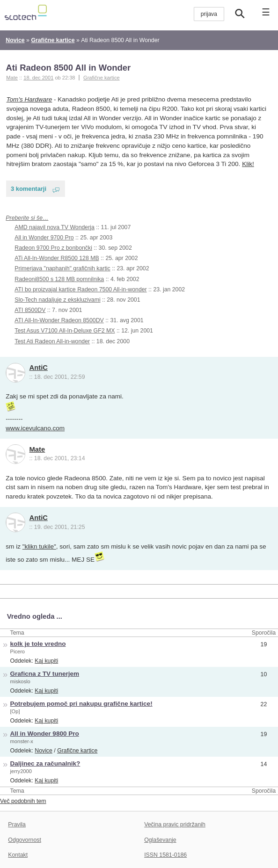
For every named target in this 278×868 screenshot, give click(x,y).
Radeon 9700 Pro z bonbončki (53, 248)
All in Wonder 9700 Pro (44, 238)
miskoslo (20, 681)
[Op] (15, 711)
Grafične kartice (102, 78)
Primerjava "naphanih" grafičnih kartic (62, 268)
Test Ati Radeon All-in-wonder (52, 341)
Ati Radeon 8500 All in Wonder (68, 68)
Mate (37, 449)
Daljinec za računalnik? (45, 763)
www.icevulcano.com (35, 428)
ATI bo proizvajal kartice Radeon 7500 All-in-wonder (80, 289)
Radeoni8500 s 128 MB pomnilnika (59, 279)
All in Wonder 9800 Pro (45, 734)
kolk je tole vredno (38, 644)
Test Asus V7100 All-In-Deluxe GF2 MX (65, 331)
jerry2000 (21, 771)
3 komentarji (29, 189)
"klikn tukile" (39, 546)
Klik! (248, 164)
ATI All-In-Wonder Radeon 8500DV (59, 320)
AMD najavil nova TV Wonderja (55, 227)
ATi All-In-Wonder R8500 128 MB (57, 258)
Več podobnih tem (23, 801)
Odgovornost (25, 840)
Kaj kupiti (46, 661)
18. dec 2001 (38, 78)
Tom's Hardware (29, 99)
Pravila (17, 825)
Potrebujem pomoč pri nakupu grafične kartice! (81, 704)
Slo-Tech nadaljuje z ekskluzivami (57, 300)
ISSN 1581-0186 (165, 855)
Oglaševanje (160, 840)
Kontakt (18, 855)
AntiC (39, 368)
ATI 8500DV (30, 310)
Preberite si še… (27, 218)
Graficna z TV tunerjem (45, 674)
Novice (44, 751)
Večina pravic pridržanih (175, 825)
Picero (18, 651)
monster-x (22, 741)
